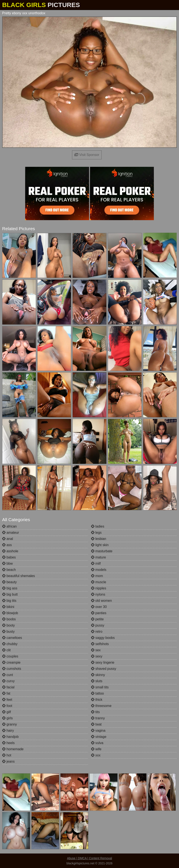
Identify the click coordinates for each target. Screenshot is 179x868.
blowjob (10, 613)
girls (7, 718)
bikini (8, 607)
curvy (8, 681)
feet (7, 700)
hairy (8, 731)
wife (96, 749)
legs (96, 533)
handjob (10, 737)
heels (8, 743)
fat (6, 693)
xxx (96, 755)
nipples (99, 588)
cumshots (12, 669)
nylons (98, 594)
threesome (101, 706)
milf (96, 563)
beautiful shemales (19, 576)
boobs (9, 619)
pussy (98, 625)
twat (96, 724)
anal (8, 539)
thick (97, 700)
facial (8, 687)
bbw (7, 563)
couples (10, 656)
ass (7, 545)
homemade (13, 749)
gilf (6, 712)
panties (99, 613)
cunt (8, 675)
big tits (9, 601)
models (99, 570)
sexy (97, 656)
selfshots (100, 644)
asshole (10, 551)
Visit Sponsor (87, 155)
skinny (98, 675)
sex (96, 650)
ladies (98, 526)
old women (101, 601)
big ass (10, 588)
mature (98, 557)
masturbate (102, 551)
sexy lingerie (103, 662)
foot (7, 706)
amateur (11, 533)
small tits (100, 687)
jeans (8, 761)
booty (9, 625)
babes (9, 557)
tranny (98, 718)
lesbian (99, 539)
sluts (97, 681)
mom (97, 576)
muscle (99, 582)
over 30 (99, 607)
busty (8, 632)
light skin (100, 545)
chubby (10, 644)
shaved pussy (104, 669)
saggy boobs (103, 638)
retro (97, 632)
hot (7, 755)
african (9, 526)
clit (6, 650)
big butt (10, 594)
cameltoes (12, 638)
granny (9, 724)
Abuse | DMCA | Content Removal (89, 858)
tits (95, 712)
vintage (99, 737)
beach (9, 570)
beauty (9, 582)
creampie (11, 662)
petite (97, 619)
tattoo (97, 693)
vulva (97, 743)
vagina (98, 731)
